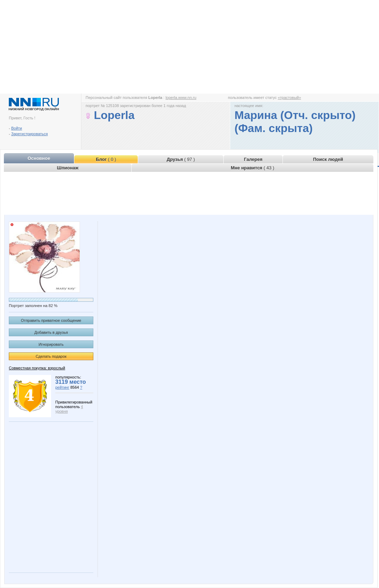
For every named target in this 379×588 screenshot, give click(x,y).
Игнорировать (51, 344)
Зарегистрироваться (30, 134)
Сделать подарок (51, 356)
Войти (17, 128)
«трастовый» (290, 98)
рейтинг (62, 387)
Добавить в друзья (51, 332)
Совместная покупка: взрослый (37, 368)
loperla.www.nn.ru (181, 98)
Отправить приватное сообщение (51, 320)
